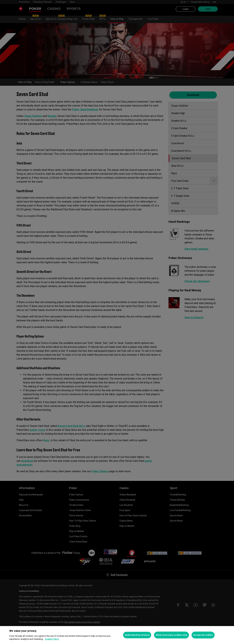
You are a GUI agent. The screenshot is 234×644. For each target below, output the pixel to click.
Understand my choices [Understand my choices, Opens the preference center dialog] (137, 635)
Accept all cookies (203, 635)
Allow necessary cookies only (171, 635)
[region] (117, 635)
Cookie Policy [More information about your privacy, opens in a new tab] (52, 639)
